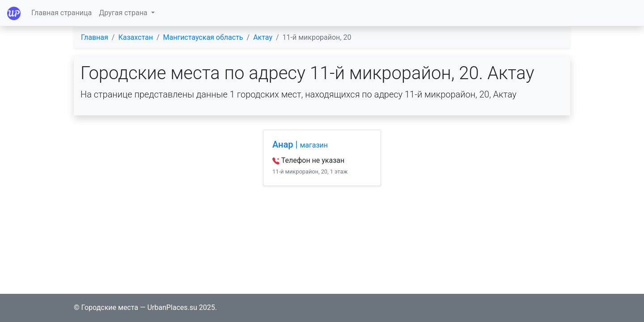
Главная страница (61, 13)
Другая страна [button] (124, 13)
